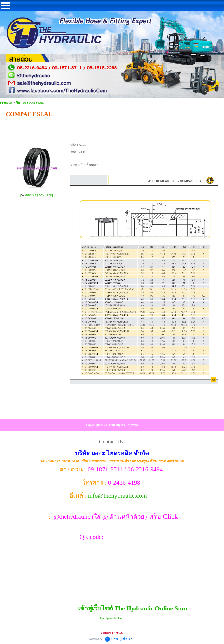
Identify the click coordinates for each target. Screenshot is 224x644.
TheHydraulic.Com (112, 618)
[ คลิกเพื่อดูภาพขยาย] (37, 195)
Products (7, 102)
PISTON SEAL (34, 102)
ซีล (18, 102)
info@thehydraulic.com (117, 496)
